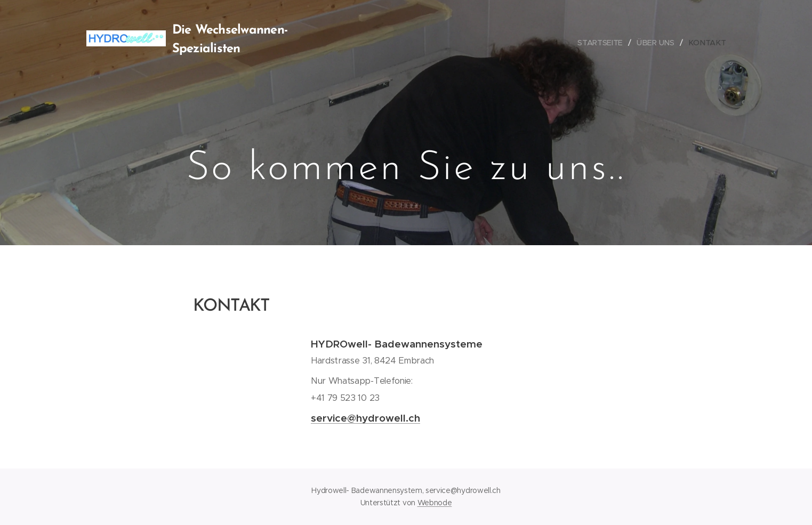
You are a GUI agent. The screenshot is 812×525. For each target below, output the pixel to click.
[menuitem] (604, 43)
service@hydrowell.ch (365, 418)
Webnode (435, 503)
